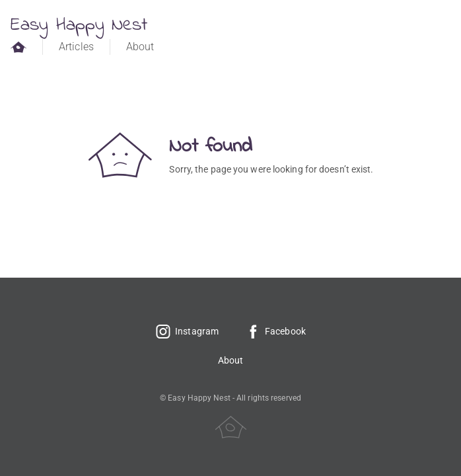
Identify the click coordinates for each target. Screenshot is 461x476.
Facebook (275, 331)
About (140, 47)
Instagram (187, 331)
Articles (76, 47)
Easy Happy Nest (79, 25)
